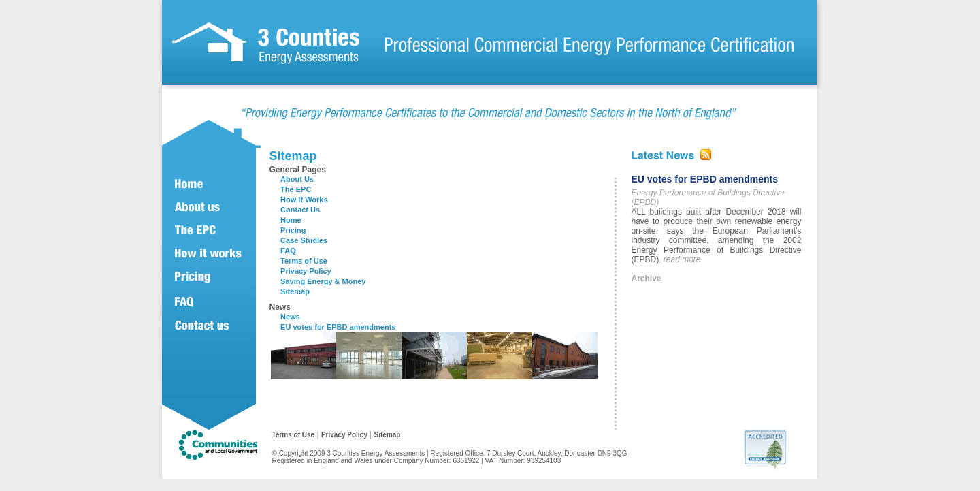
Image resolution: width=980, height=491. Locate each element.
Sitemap (295, 291)
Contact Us (300, 210)
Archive (647, 279)
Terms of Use (304, 261)
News (290, 317)
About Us (297, 179)
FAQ (288, 251)
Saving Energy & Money (323, 281)
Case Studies (304, 240)
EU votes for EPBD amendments (338, 327)
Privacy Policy (306, 271)
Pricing (293, 230)
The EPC (296, 189)
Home (291, 220)
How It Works (304, 200)
